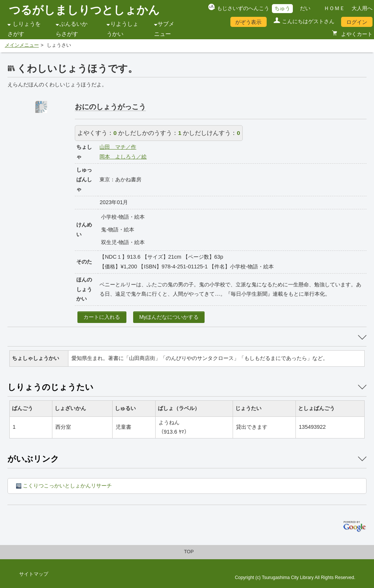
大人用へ (362, 8)
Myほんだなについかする (169, 317)
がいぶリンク (33, 459)
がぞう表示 (248, 22)
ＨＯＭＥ (334, 8)
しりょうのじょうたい (50, 387)
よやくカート (356, 34)
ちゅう (282, 8)
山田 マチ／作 (118, 147)
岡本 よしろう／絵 (123, 157)
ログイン (357, 22)
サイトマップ (34, 574)
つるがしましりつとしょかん (84, 10)
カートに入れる (102, 317)
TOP (189, 552)
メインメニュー (22, 45)
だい (305, 8)
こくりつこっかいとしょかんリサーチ (64, 486)
